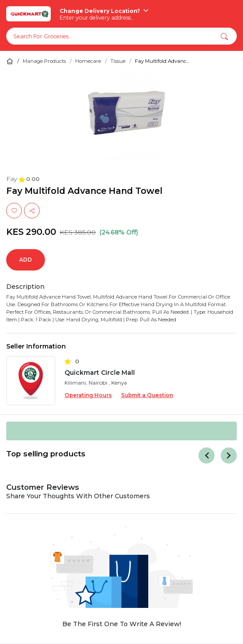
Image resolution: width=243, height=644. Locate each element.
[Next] (229, 455)
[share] (32, 211)
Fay (12, 179)
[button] (224, 36)
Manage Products (44, 61)
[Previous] (207, 455)
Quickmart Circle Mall (100, 373)
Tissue (118, 61)
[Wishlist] (14, 211)
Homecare (88, 61)
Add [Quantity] (26, 260)
